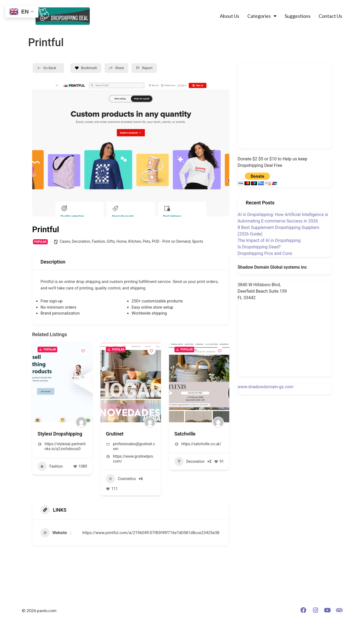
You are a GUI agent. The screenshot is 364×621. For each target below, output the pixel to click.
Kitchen (135, 241)
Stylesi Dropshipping (60, 434)
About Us (230, 16)
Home (122, 241)
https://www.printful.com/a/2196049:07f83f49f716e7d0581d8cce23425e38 (151, 533)
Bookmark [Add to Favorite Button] (86, 68)
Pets (146, 241)
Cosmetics (121, 479)
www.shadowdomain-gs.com (265, 387)
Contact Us (330, 16)
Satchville (185, 434)
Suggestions (298, 16)
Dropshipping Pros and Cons (265, 253)
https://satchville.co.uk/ (201, 444)
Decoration (81, 241)
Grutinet (115, 434)
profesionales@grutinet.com (134, 446)
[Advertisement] (286, 105)
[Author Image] (81, 422)
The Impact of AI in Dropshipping (269, 240)
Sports (198, 241)
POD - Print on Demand (171, 241)
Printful (47, 282)
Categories (262, 16)
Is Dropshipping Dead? (259, 247)
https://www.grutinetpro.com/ (133, 459)
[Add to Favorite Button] (83, 351)
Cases (65, 241)
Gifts (111, 241)
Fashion (98, 241)
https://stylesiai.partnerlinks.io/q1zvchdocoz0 (65, 446)
